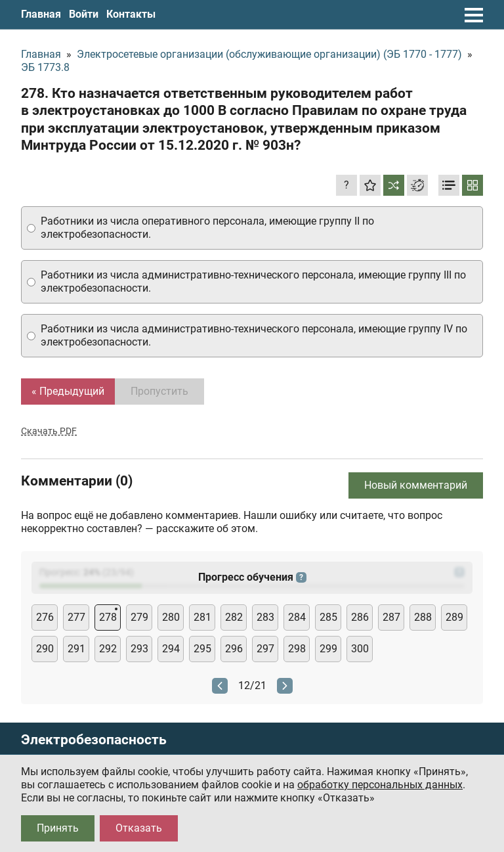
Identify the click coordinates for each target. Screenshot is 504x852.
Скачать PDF (49, 431)
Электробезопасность (94, 740)
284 (297, 617)
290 (45, 649)
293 (139, 649)
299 (328, 649)
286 (360, 617)
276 (45, 617)
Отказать (139, 828)
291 (76, 649)
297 (265, 649)
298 (297, 649)
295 (202, 649)
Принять (58, 828)
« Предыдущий (68, 391)
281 (202, 617)
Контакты (131, 14)
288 (423, 617)
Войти (84, 14)
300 (360, 649)
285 (328, 617)
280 (171, 617)
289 (454, 617)
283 (265, 617)
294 (171, 649)
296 (234, 649)
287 (391, 617)
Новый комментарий (416, 485)
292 (108, 649)
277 (76, 617)
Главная (41, 14)
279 (139, 617)
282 (234, 617)
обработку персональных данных (380, 785)
